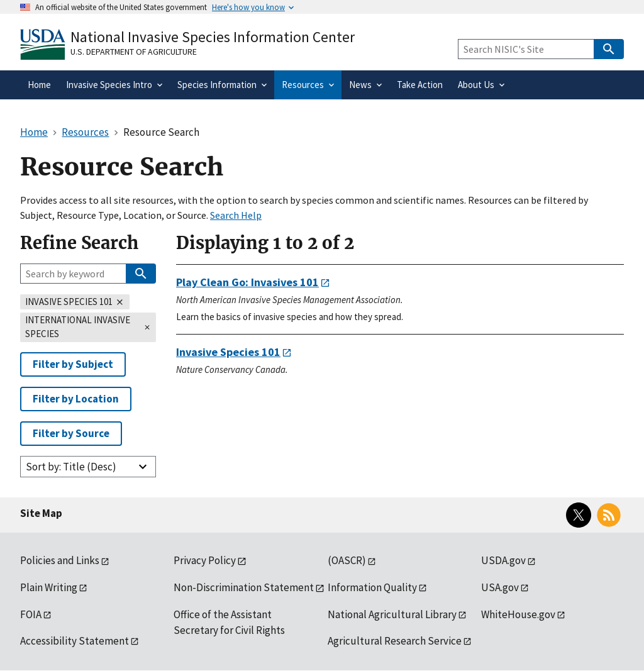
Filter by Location (76, 399)
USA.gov (500, 587)
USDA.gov (503, 560)
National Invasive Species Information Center (213, 37)
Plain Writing (49, 587)
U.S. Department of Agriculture (134, 52)
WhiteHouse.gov (518, 614)
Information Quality (372, 587)
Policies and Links (60, 560)
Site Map (41, 513)
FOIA (31, 614)
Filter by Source (71, 433)
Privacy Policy (205, 560)
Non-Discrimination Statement (244, 587)
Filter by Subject (73, 364)
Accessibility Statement (75, 641)
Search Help (236, 215)
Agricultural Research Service (395, 641)
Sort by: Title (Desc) (71, 467)
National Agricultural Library (392, 614)
